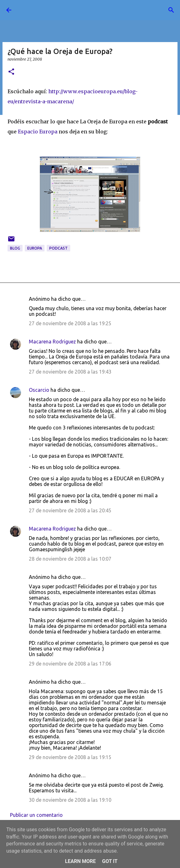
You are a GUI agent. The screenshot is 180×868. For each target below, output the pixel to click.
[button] (11, 72)
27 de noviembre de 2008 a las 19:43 (70, 372)
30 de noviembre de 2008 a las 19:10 (70, 800)
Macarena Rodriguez (52, 342)
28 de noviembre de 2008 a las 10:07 (70, 559)
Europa (35, 248)
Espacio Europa (38, 132)
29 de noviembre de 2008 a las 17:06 (70, 664)
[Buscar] (171, 10)
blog (15, 248)
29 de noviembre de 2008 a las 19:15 (70, 757)
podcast (58, 248)
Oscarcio (39, 390)
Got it (110, 861)
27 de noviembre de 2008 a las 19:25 (70, 323)
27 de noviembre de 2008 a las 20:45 (70, 510)
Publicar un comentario (36, 815)
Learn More (80, 861)
